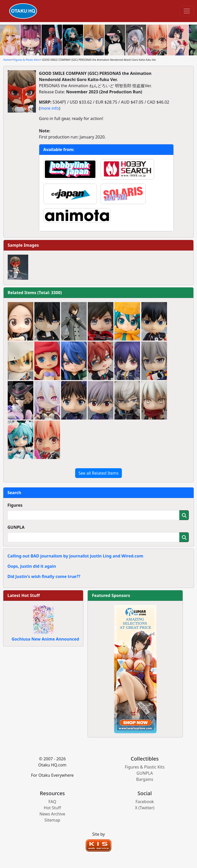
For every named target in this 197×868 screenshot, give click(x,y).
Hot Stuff (52, 808)
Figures (15, 505)
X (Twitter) (145, 808)
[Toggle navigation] (187, 11)
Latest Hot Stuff (24, 595)
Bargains (145, 779)
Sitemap (52, 820)
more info (50, 108)
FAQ (52, 802)
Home (7, 60)
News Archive (52, 814)
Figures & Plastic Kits (26, 60)
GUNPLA (16, 527)
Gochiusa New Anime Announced (45, 639)
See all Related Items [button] (98, 473)
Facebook (145, 802)
